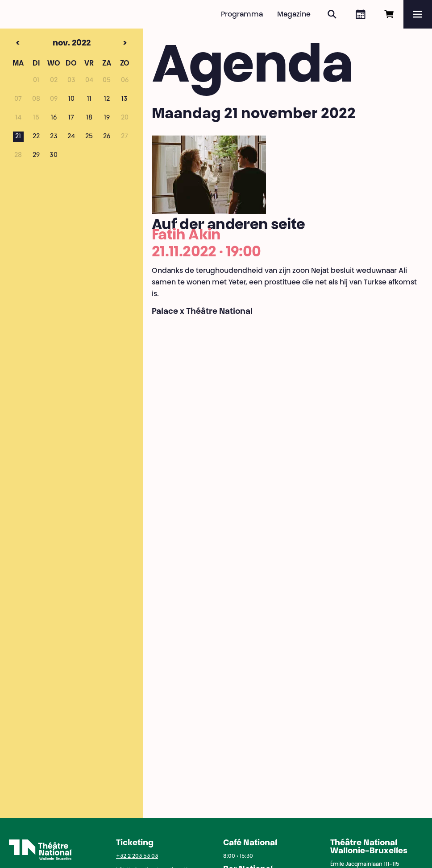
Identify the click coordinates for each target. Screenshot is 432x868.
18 (89, 118)
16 (54, 118)
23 (54, 137)
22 (36, 137)
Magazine (294, 15)
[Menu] (418, 14)
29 (36, 156)
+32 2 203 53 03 (137, 856)
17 (71, 118)
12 (107, 99)
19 (107, 118)
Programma (242, 15)
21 (18, 137)
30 (54, 156)
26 (107, 137)
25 (89, 137)
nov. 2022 (55, 44)
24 (71, 137)
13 (125, 99)
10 (71, 99)
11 (89, 99)
